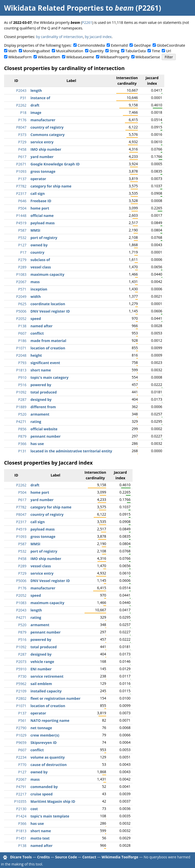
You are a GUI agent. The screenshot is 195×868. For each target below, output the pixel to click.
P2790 (21, 728)
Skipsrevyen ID (44, 743)
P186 (22, 341)
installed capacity (46, 691)
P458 (22, 149)
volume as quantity (48, 757)
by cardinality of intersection (60, 37)
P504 (22, 208)
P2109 (21, 691)
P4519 (21, 223)
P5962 (21, 684)
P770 (22, 765)
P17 (23, 252)
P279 (22, 260)
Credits (43, 857)
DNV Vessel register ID (50, 311)
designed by (41, 399)
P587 (22, 230)
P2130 (21, 809)
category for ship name (51, 186)
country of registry (47, 127)
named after (42, 326)
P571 (22, 289)
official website (44, 429)
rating (36, 422)
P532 (22, 238)
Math (13, 51)
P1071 (21, 348)
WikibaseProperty (115, 57)
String (115, 51)
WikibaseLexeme (80, 57)
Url (168, 51)
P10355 (20, 801)
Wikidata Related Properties (54, 8)
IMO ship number (46, 149)
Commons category (47, 135)
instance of (40, 98)
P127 (22, 245)
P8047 (21, 127)
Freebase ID (41, 201)
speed (36, 319)
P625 (22, 304)
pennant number (46, 436)
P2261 (87, 22)
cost (34, 809)
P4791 (21, 787)
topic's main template (50, 816)
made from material (48, 341)
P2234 (21, 757)
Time (156, 51)
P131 (22, 451)
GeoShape (142, 45)
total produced (44, 392)
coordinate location (48, 304)
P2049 (21, 296)
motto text (40, 838)
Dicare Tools (21, 857)
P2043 (21, 90)
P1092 (21, 392)
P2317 (21, 193)
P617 (22, 157)
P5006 (21, 311)
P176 (22, 120)
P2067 (21, 282)
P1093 (21, 171)
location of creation (48, 348)
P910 (22, 377)
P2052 (21, 319)
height (36, 355)
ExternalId (119, 45)
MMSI (35, 230)
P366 (22, 444)
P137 (22, 179)
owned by (39, 245)
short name (41, 370)
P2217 (21, 794)
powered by (41, 385)
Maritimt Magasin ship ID (53, 801)
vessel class (41, 267)
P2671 (21, 164)
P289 (22, 267)
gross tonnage (43, 171)
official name (42, 216)
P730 (22, 676)
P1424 (21, 816)
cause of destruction (49, 765)
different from (43, 407)
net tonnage (41, 728)
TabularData (136, 51)
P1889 (21, 407)
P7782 (21, 186)
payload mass (43, 223)
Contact (89, 857)
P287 (22, 399)
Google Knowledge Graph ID (55, 164)
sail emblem (41, 684)
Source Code (66, 857)
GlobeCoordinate (171, 45)
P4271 (21, 422)
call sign (38, 193)
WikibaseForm (20, 57)
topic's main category (50, 377)
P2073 (21, 662)
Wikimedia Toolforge (120, 857)
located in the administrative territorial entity (71, 451)
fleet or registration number (55, 698)
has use (37, 444)
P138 (22, 326)
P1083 (21, 274)
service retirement (47, 676)
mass (35, 282)
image (36, 113)
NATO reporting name (50, 720)
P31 (23, 98)
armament (40, 414)
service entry (42, 142)
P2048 (21, 355)
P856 (22, 429)
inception (39, 289)
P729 (22, 142)
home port (40, 208)
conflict (37, 333)
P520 (22, 414)
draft (35, 105)
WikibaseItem (49, 57)
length (36, 90)
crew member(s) (45, 735)
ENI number (41, 669)
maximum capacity (47, 274)
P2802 (21, 698)
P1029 (21, 735)
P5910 (21, 669)
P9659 (21, 743)
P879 (22, 436)
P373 (22, 135)
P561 (22, 720)
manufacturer (43, 120)
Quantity (96, 51)
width (36, 296)
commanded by (44, 787)
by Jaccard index (98, 37)
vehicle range (42, 662)
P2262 (21, 105)
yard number (42, 157)
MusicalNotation (70, 51)
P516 (22, 385)
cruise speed (42, 794)
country (37, 252)
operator (38, 179)
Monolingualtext (37, 51)
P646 (22, 201)
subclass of (40, 260)
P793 (22, 363)
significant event (45, 363)
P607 (22, 333)
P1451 (21, 838)
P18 (23, 113)
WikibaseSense (148, 57)
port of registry (44, 238)
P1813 (21, 370)
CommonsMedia (91, 45)
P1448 (21, 216)
